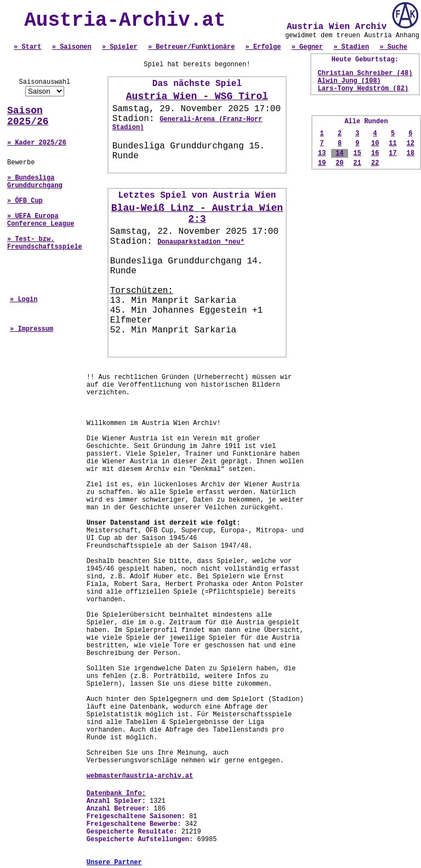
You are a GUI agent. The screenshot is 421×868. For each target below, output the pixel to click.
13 (322, 153)
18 (411, 153)
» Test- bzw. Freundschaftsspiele (45, 243)
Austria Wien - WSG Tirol (197, 96)
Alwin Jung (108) (349, 81)
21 (357, 163)
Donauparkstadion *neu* (201, 242)
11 (392, 143)
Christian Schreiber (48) (365, 73)
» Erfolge (263, 47)
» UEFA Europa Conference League (41, 220)
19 (322, 163)
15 (357, 153)
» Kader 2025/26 (37, 143)
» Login (24, 300)
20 (339, 163)
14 (339, 153)
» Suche (393, 47)
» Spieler (120, 47)
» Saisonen (72, 47)
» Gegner (308, 47)
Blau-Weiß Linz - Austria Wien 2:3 (197, 214)
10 (375, 143)
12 (411, 143)
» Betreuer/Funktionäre (191, 47)
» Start (27, 47)
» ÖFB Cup (25, 201)
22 (375, 163)
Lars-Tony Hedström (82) (363, 89)
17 (392, 153)
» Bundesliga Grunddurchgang (35, 182)
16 (375, 153)
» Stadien (351, 47)
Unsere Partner (114, 863)
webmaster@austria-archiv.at (140, 776)
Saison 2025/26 (28, 116)
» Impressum (32, 329)
